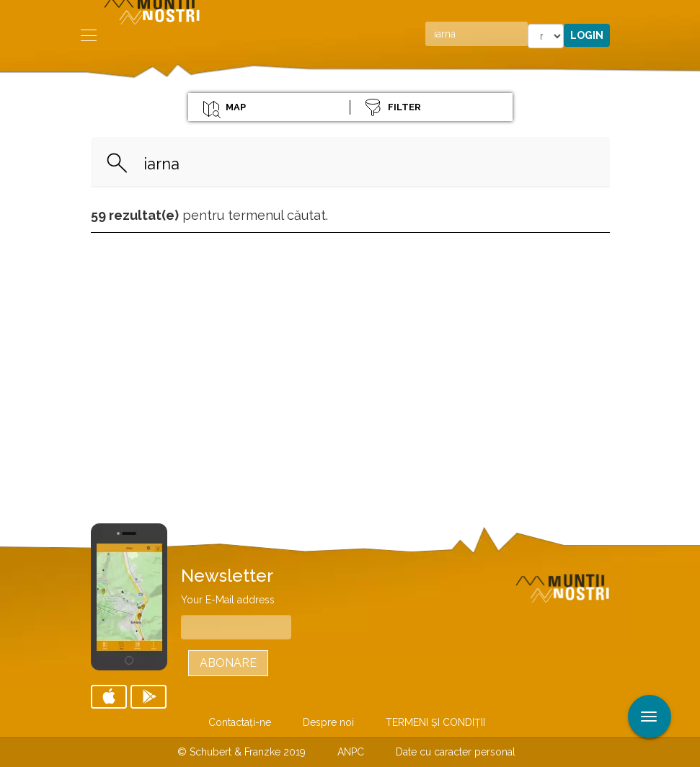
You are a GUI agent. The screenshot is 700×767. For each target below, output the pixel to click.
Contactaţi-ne (240, 722)
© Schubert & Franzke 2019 (242, 752)
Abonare (228, 663)
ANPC (351, 752)
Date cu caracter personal (456, 752)
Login (587, 35)
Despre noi (328, 722)
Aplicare (689, 13)
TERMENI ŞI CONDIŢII (435, 722)
